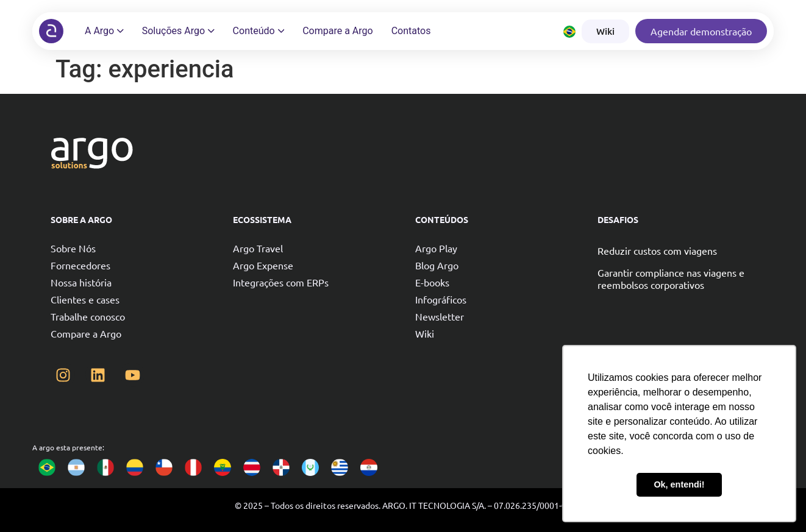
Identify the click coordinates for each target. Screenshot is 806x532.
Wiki (425, 333)
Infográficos (441, 299)
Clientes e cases (85, 299)
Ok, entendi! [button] (679, 484)
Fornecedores (80, 265)
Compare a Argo (86, 333)
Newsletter (440, 316)
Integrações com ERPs (281, 282)
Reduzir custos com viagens (657, 250)
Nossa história (81, 282)
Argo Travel (258, 248)
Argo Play (436, 248)
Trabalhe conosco (88, 316)
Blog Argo (437, 265)
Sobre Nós (73, 248)
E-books (432, 282)
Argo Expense (263, 265)
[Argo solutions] (51, 31)
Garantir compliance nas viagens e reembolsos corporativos (671, 278)
